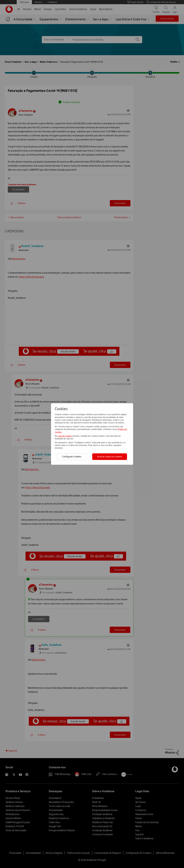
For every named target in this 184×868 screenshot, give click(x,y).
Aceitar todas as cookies (110, 457)
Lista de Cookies (65, 436)
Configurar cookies (72, 457)
